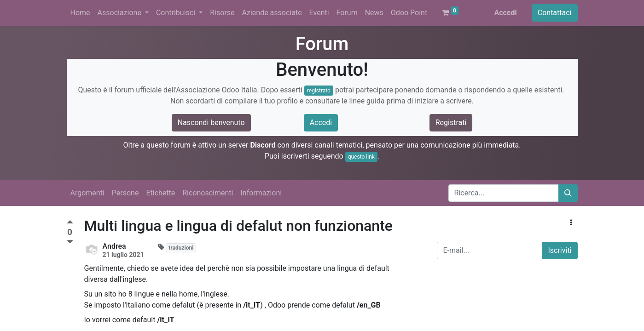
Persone (125, 193)
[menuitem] (80, 13)
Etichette (160, 193)
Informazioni (261, 193)
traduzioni (181, 248)
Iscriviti (560, 250)
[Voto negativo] (70, 242)
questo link (361, 157)
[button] (571, 223)
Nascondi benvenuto (211, 123)
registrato (319, 91)
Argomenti (87, 193)
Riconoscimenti (208, 193)
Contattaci (555, 13)
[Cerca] (568, 193)
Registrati (451, 123)
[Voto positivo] (70, 223)
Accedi (505, 13)
